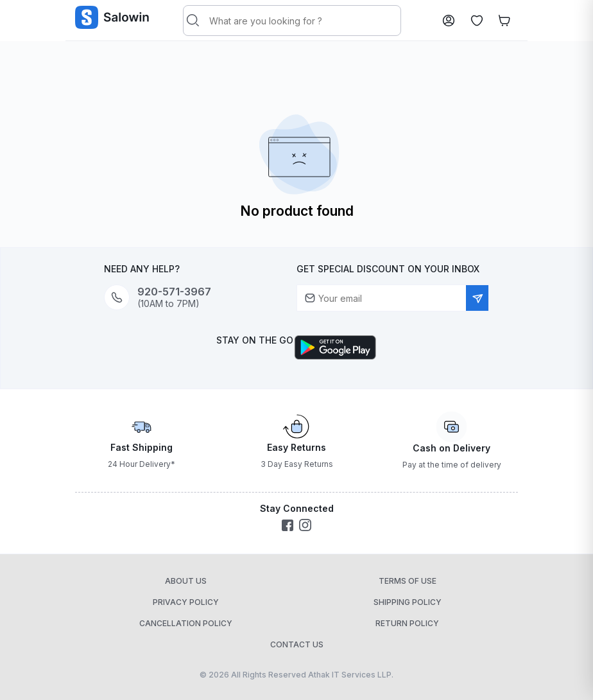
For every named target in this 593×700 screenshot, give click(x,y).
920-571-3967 (174, 292)
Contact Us (297, 644)
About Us (186, 581)
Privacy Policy (186, 602)
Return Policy (407, 623)
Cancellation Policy (186, 623)
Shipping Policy (408, 602)
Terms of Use (408, 581)
